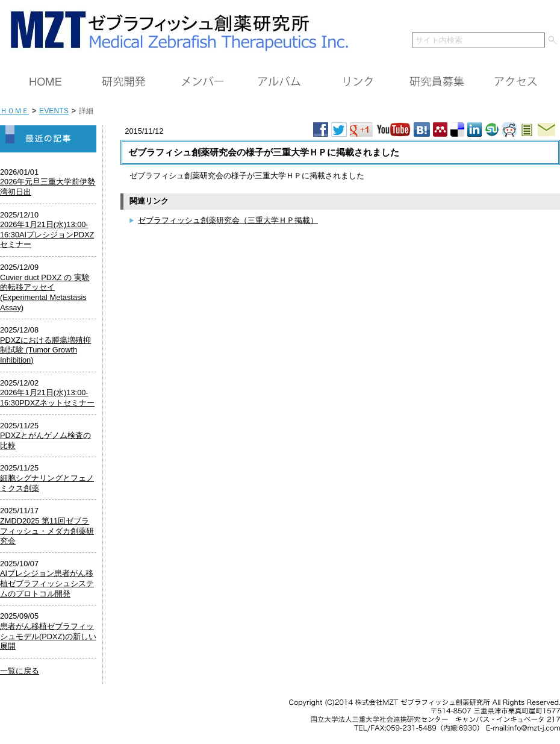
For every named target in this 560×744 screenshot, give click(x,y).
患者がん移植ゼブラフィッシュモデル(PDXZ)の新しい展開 (48, 636)
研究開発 (123, 82)
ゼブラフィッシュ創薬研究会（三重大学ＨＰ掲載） (228, 220)
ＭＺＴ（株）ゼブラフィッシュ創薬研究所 (175, 29)
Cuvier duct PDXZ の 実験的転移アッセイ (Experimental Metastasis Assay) (45, 292)
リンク (358, 82)
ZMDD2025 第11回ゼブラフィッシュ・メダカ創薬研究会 (47, 531)
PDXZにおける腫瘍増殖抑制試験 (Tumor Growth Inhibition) (45, 350)
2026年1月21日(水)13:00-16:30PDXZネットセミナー (47, 398)
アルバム (280, 82)
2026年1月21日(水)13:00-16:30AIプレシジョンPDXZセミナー (47, 234)
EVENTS (54, 111)
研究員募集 (437, 82)
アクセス (515, 82)
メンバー (202, 82)
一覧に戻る (20, 671)
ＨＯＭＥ (45, 82)
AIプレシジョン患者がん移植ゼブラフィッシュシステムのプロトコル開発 (47, 583)
